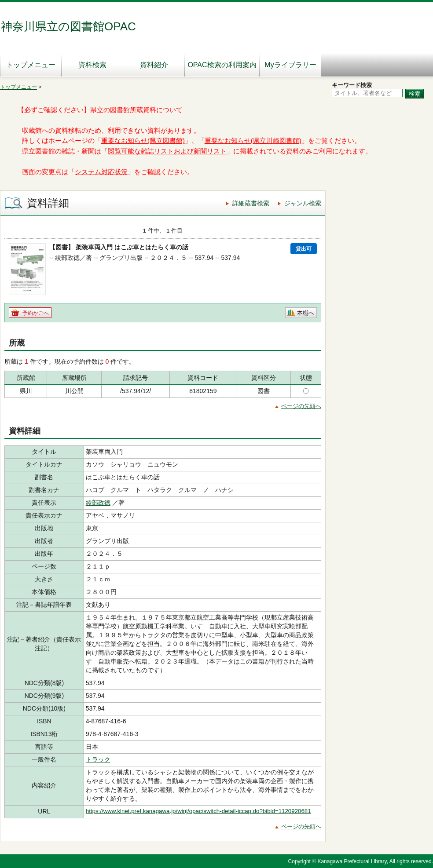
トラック (98, 759)
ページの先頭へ (301, 406)
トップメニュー (31, 65)
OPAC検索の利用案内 (222, 65)
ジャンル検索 (303, 203)
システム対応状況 (101, 172)
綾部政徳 (98, 503)
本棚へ (306, 313)
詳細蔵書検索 (251, 203)
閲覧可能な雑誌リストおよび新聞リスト (167, 151)
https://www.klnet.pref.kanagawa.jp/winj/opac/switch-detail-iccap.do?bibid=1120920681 (198, 811)
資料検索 (92, 65)
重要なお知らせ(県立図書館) (143, 141)
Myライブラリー (290, 65)
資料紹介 (154, 65)
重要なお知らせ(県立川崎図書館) (253, 141)
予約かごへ (36, 313)
